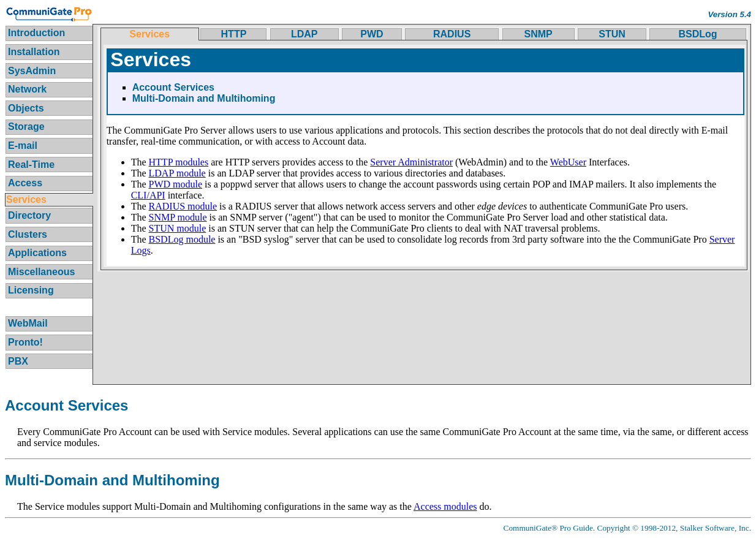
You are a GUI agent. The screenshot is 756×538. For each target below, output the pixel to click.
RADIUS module (183, 206)
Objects (26, 108)
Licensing (31, 290)
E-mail (23, 146)
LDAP (304, 34)
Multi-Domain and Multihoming (204, 98)
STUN (612, 34)
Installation (34, 52)
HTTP (234, 34)
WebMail (28, 323)
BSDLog (698, 34)
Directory (29, 215)
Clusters (28, 234)
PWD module (176, 184)
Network (27, 89)
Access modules (445, 506)
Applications (37, 253)
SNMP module (178, 217)
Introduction (36, 33)
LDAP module (177, 173)
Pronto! (25, 342)
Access (25, 183)
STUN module (178, 228)
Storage (26, 127)
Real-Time (31, 165)
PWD (372, 34)
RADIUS (452, 34)
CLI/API (148, 195)
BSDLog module (182, 239)
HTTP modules (179, 162)
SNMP (539, 34)
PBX (18, 361)
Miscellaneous (41, 272)
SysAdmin (32, 71)
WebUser (568, 162)
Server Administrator (411, 162)
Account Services (173, 87)
